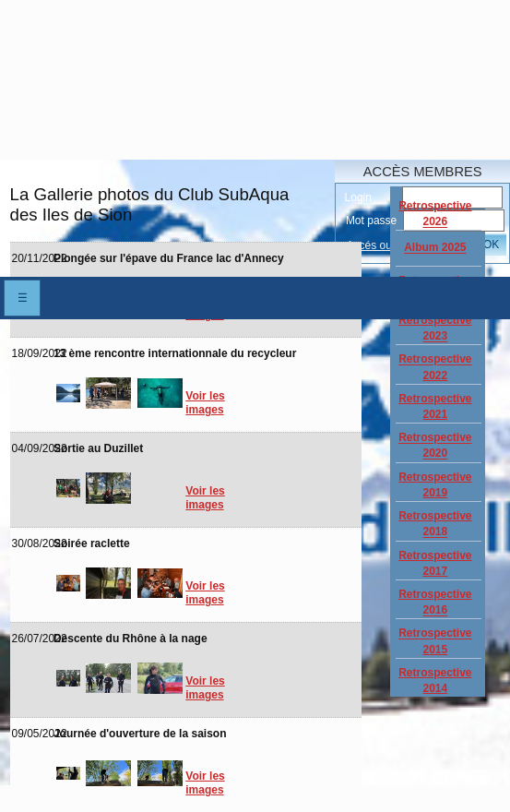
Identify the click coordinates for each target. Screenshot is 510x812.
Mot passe (371, 221)
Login (358, 197)
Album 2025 (435, 248)
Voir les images (205, 403)
